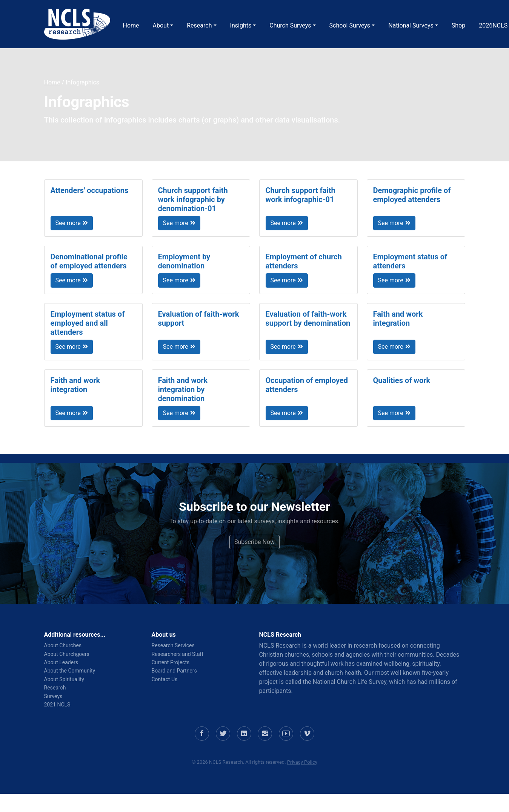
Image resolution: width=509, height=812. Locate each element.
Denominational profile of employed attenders (89, 261)
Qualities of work (402, 380)
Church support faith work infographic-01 (301, 195)
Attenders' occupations (90, 190)
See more (72, 223)
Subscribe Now (254, 542)
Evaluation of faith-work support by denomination (308, 319)
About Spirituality (64, 679)
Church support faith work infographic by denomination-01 (193, 199)
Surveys (53, 696)
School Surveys (350, 25)
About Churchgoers (67, 654)
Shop (458, 25)
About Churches (63, 645)
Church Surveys (290, 25)
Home (131, 25)
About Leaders (61, 662)
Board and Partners (174, 671)
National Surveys (411, 25)
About (161, 25)
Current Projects (171, 662)
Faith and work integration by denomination (183, 389)
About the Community (70, 671)
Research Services (173, 645)
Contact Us (165, 679)
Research (199, 25)
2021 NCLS (57, 705)
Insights (241, 25)
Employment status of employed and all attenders (88, 323)
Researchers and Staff (178, 654)
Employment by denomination (184, 261)
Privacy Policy (302, 762)
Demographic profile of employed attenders (412, 195)
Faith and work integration (398, 319)
